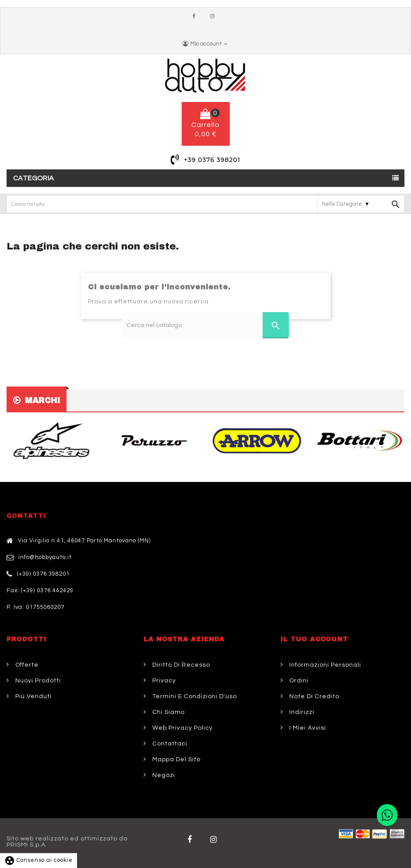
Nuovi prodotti (37, 681)
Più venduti (33, 696)
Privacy (163, 681)
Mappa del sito (176, 759)
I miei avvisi (307, 728)
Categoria (34, 178)
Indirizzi (301, 712)
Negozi (163, 775)
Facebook (196, 17)
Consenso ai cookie (39, 860)
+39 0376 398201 (212, 160)
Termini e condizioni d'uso (194, 696)
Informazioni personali (324, 665)
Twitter (215, 840)
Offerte (26, 665)
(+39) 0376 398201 (43, 574)
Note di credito (313, 696)
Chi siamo (168, 712)
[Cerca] (205, 325)
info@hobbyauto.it (45, 557)
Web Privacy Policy (182, 728)
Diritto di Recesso (180, 665)
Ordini (298, 681)
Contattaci (169, 744)
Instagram (214, 17)
